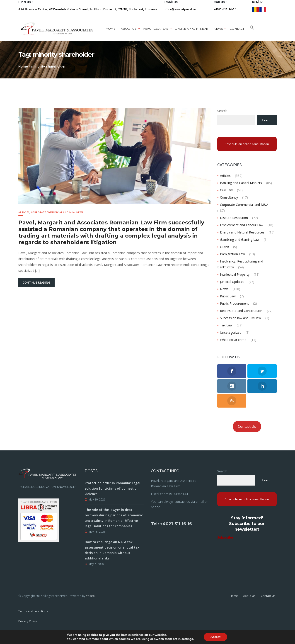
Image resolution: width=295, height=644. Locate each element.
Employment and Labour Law (242, 225)
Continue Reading (36, 283)
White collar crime (233, 340)
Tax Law (226, 325)
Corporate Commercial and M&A (53, 212)
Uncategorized (231, 332)
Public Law (228, 296)
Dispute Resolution (234, 218)
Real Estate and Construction (241, 311)
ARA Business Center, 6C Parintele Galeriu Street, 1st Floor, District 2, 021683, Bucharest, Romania (88, 9)
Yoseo (90, 596)
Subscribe (225, 537)
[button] (252, 29)
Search (222, 111)
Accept (215, 637)
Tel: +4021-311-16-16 (171, 524)
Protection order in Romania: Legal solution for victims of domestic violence (112, 488)
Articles (24, 212)
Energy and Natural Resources (242, 232)
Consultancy (229, 197)
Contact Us (247, 426)
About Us (249, 596)
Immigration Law (232, 254)
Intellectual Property (235, 274)
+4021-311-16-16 (225, 9)
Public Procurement (234, 303)
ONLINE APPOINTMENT (192, 29)
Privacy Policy (28, 621)
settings (187, 639)
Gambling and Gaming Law (240, 239)
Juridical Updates (232, 282)
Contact (237, 29)
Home (111, 29)
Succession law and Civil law (241, 318)
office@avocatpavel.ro (180, 9)
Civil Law (226, 190)
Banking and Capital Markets (241, 183)
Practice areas (156, 29)
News (219, 29)
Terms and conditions (33, 611)
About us (129, 29)
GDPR (224, 247)
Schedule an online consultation (247, 144)
